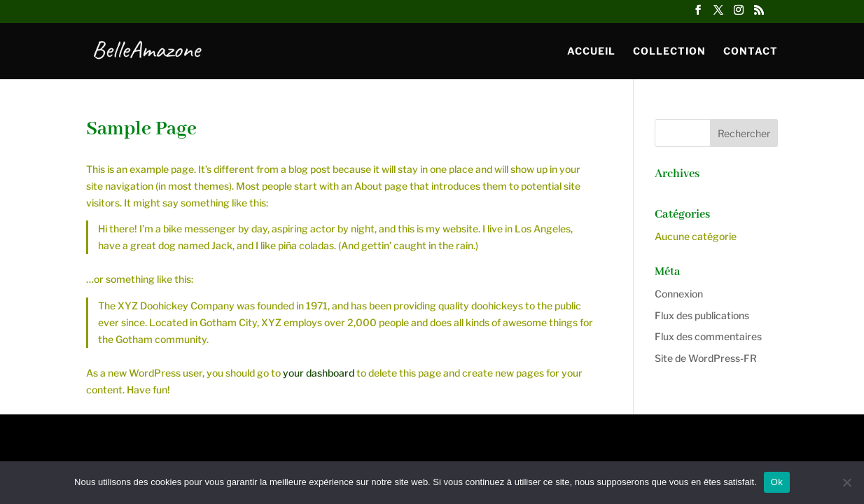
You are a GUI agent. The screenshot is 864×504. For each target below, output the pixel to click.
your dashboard (319, 373)
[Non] (846, 482)
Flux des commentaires (708, 336)
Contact (751, 51)
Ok (777, 482)
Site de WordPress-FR (706, 358)
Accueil (591, 51)
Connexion (679, 294)
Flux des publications (702, 315)
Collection (669, 51)
